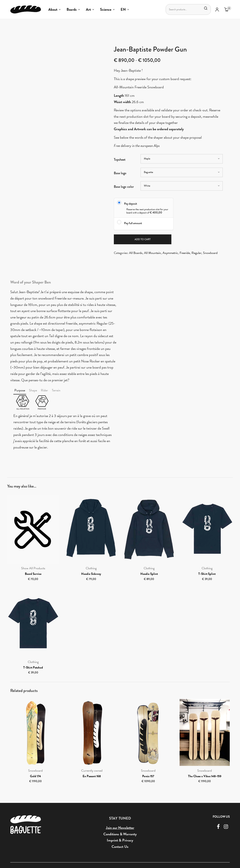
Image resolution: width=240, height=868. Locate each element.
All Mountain (152, 253)
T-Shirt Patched (33, 668)
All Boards (136, 253)
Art (88, 9)
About (53, 9)
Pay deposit (131, 203)
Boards (72, 9)
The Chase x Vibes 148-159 (205, 776)
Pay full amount (133, 223)
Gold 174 (35, 776)
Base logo (120, 173)
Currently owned (92, 771)
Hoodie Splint (149, 574)
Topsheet (120, 160)
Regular (196, 253)
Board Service (33, 574)
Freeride (185, 253)
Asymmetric (170, 253)
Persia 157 (148, 776)
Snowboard (210, 253)
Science (106, 9)
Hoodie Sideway (91, 574)
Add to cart (143, 240)
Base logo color (124, 187)
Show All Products (33, 569)
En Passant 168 (92, 776)
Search (205, 8)
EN (123, 9)
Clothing (91, 569)
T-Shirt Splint (207, 574)
